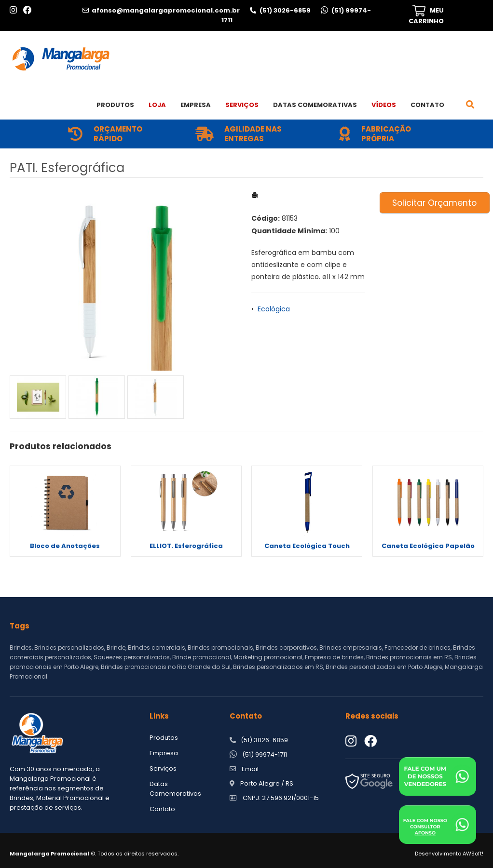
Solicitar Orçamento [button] (434, 203)
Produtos (115, 105)
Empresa (196, 105)
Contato (427, 105)
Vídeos (384, 105)
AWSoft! (473, 854)
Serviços (242, 105)
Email (250, 769)
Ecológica (274, 309)
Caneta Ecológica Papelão (428, 546)
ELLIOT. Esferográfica (186, 546)
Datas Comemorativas (315, 105)
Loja (157, 105)
